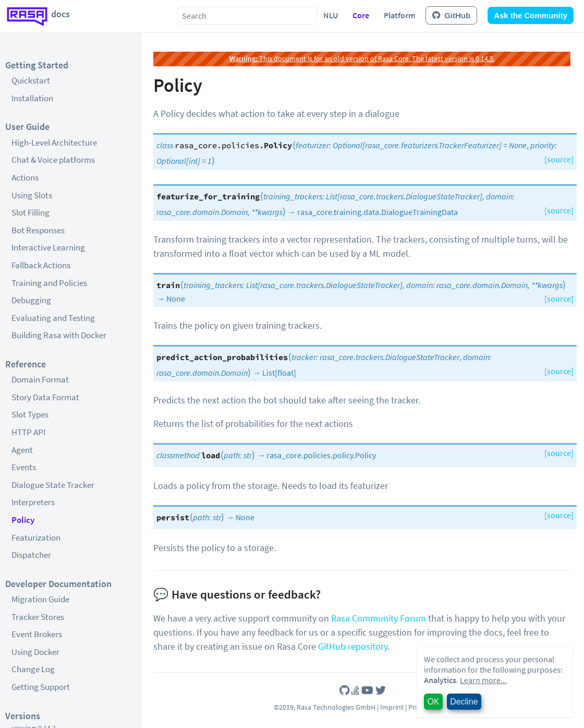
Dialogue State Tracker (53, 485)
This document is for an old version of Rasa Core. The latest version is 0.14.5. (362, 58)
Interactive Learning (48, 247)
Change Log (33, 669)
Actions (25, 177)
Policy (23, 520)
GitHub (451, 15)
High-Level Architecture (54, 142)
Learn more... (483, 680)
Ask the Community (531, 15)
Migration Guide (40, 599)
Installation (32, 98)
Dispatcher (31, 555)
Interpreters (33, 502)
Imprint (392, 707)
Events (24, 467)
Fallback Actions (41, 265)
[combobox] (247, 16)
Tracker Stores (38, 617)
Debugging (31, 300)
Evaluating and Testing (53, 318)
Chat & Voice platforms (53, 160)
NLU (331, 15)
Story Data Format (45, 397)
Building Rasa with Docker (59, 335)
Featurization (36, 538)
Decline (464, 702)
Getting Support (41, 687)
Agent (22, 450)
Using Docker (35, 652)
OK (433, 702)
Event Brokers (37, 634)
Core (361, 15)
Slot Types (30, 414)
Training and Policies (49, 283)
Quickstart (31, 80)
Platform (399, 15)
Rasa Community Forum (379, 618)
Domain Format (40, 379)
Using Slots (32, 195)
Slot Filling (31, 212)
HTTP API (28, 432)
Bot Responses (38, 230)
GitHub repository (353, 646)
